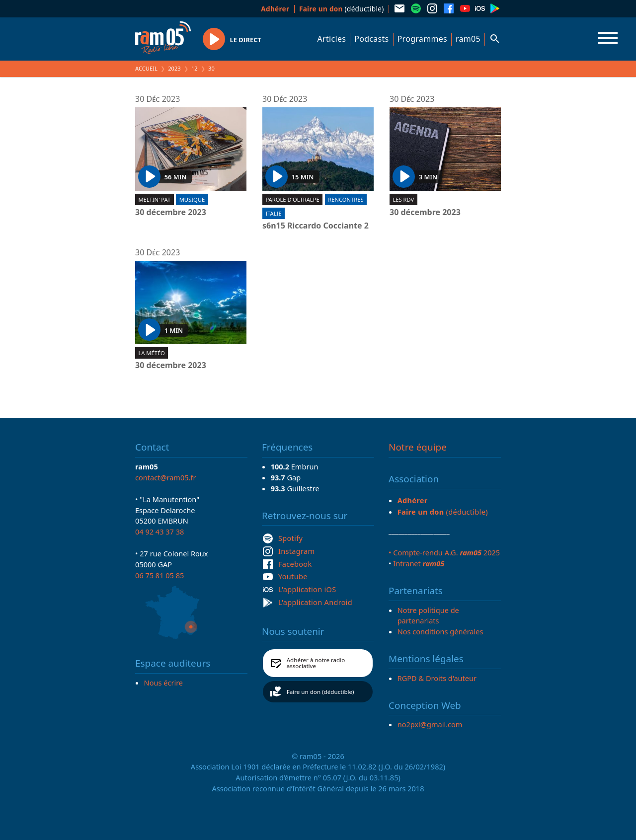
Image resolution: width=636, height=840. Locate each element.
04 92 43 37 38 (159, 532)
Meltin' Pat (154, 199)
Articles (332, 39)
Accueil (146, 68)
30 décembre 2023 (171, 213)
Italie (273, 213)
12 (195, 68)
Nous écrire (163, 683)
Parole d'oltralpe (292, 199)
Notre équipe (418, 447)
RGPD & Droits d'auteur (437, 678)
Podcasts (371, 39)
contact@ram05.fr (166, 477)
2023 (174, 68)
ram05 (468, 39)
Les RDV (403, 199)
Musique (192, 199)
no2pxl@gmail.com (430, 724)
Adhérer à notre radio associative (316, 663)
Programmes (422, 39)
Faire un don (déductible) (320, 692)
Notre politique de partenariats (428, 615)
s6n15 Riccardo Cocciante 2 (316, 226)
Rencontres (346, 199)
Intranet (419, 563)
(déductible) (342, 9)
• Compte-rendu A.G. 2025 (444, 552)
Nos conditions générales (440, 631)
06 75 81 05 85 (159, 575)
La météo (151, 353)
